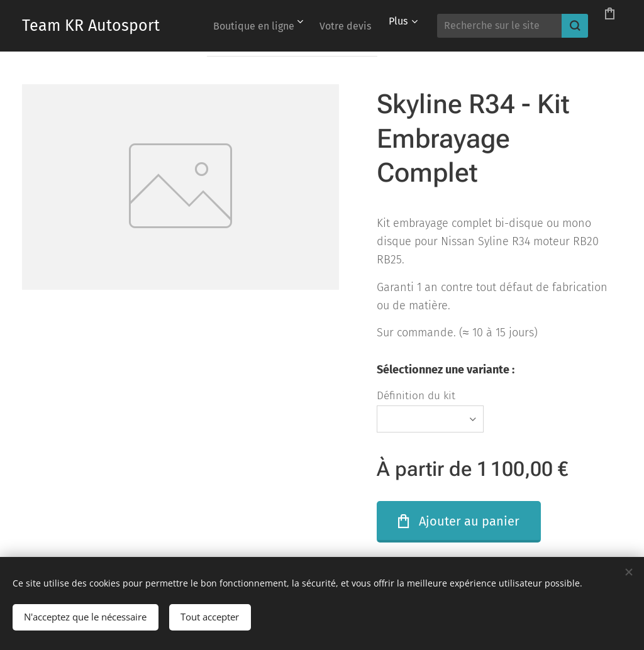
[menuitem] (281, 26)
